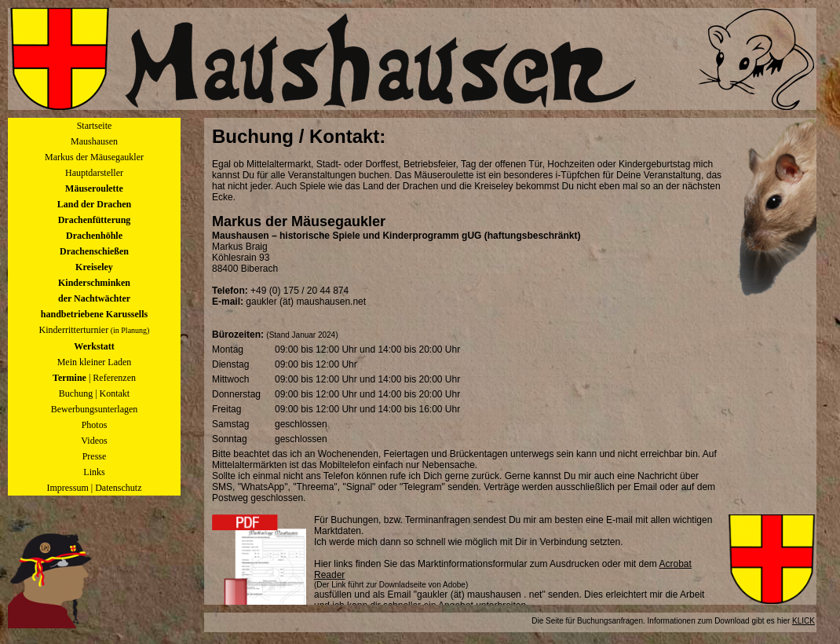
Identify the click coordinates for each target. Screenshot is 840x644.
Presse (95, 456)
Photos (95, 425)
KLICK (803, 621)
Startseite (95, 126)
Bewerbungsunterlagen (95, 409)
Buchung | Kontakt (94, 393)
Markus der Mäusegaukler (94, 157)
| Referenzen (94, 378)
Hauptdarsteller (94, 173)
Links (94, 472)
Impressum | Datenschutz (94, 488)
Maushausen (94, 141)
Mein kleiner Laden (95, 362)
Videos (94, 441)
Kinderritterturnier (95, 330)
